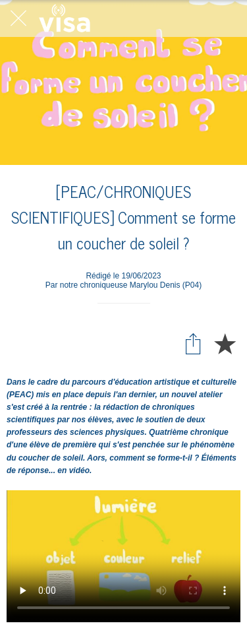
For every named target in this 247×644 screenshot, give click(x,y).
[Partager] (193, 343)
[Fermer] (18, 18)
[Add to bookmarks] (225, 343)
